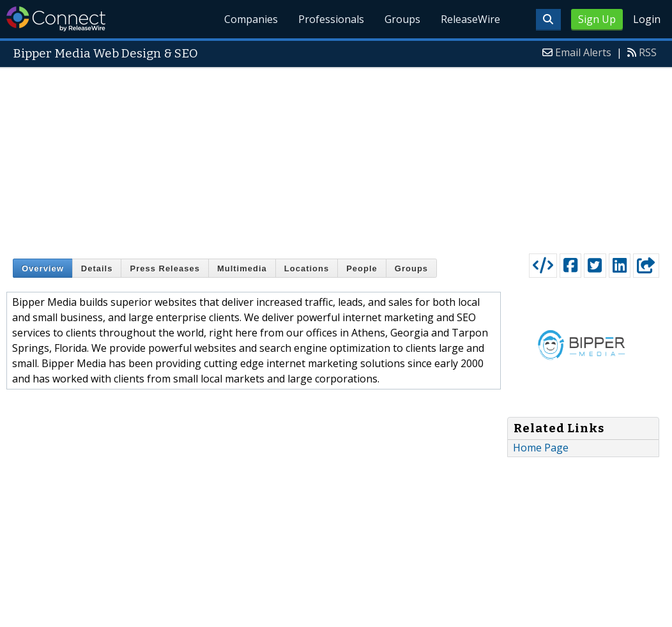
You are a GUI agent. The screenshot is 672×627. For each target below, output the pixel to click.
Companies (251, 19)
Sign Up (597, 19)
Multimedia (242, 268)
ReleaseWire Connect (56, 19)
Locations (307, 268)
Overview (43, 268)
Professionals (331, 19)
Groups (402, 19)
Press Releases (164, 268)
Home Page (541, 448)
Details (97, 268)
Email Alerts (583, 52)
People (362, 268)
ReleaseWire (470, 19)
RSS (648, 52)
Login (647, 19)
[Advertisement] (336, 158)
